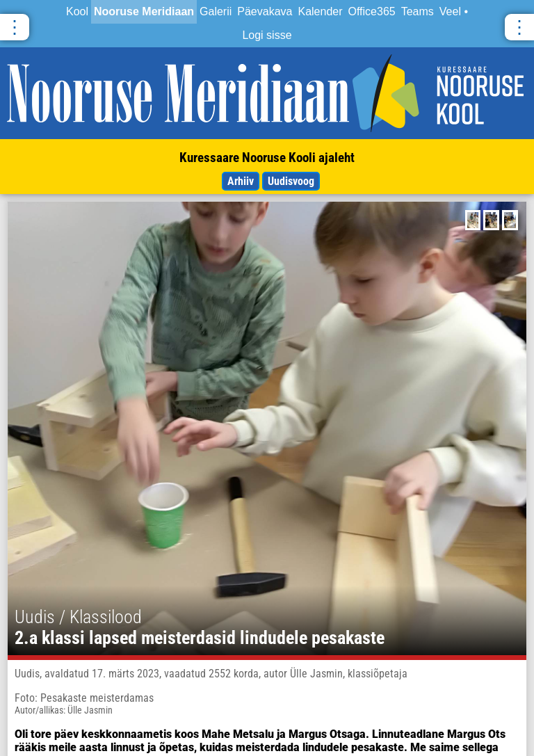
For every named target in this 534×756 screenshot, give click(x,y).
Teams (418, 11)
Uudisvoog (291, 181)
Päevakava (265, 11)
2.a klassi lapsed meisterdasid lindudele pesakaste (200, 638)
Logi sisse (267, 35)
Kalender (320, 11)
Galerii (216, 11)
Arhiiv (241, 181)
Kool (77, 11)
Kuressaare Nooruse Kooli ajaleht (267, 158)
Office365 (372, 11)
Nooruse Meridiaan (144, 11)
